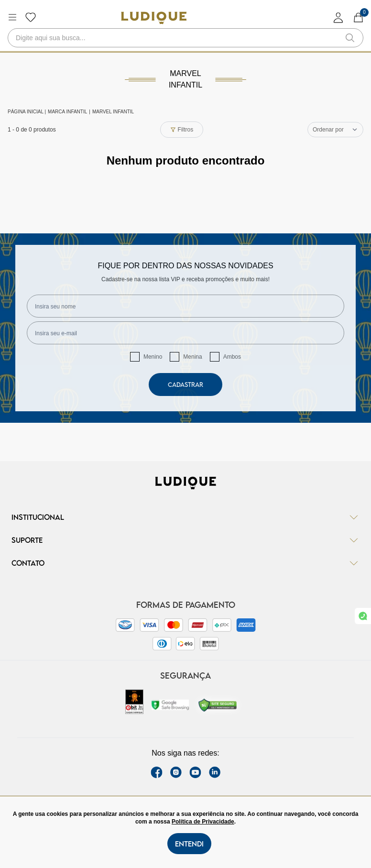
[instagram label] (176, 772)
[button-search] (350, 38)
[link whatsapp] (363, 616)
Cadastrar (185, 385)
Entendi (189, 844)
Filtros (182, 130)
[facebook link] (157, 772)
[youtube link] (195, 772)
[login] (338, 17)
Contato (185, 563)
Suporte (185, 540)
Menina (192, 357)
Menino (153, 357)
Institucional (185, 517)
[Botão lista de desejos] (31, 17)
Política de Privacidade (203, 822)
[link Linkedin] (215, 772)
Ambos (232, 357)
